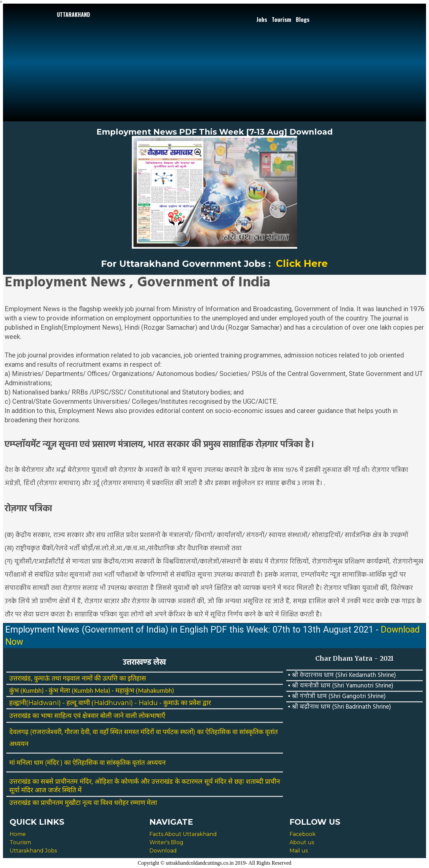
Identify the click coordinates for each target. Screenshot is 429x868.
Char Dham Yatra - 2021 (354, 658)
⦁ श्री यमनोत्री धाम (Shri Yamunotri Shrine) (341, 686)
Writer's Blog (166, 842)
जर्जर (54, 790)
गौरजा (72, 732)
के (117, 781)
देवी (85, 732)
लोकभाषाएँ (152, 716)
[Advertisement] (74, 67)
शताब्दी (255, 781)
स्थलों (187, 732)
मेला (152, 803)
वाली (131, 716)
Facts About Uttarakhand (183, 834)
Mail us (299, 851)
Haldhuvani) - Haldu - (129, 703)
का (36, 716)
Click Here (302, 263)
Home (18, 834)
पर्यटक (171, 732)
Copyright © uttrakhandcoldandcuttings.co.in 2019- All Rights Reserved (215, 863)
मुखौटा (73, 803)
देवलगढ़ (19, 732)
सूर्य (209, 781)
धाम (39, 763)
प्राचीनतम (66, 781)
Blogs (303, 19)
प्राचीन (273, 781)
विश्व (106, 803)
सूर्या (14, 790)
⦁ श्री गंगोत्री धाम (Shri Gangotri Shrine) (337, 696)
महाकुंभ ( (127, 690)
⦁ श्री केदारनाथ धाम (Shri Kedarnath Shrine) (342, 675)
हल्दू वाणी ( (80, 703)
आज (40, 790)
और (145, 781)
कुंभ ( (16, 690)
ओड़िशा (104, 781)
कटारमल (192, 781)
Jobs (262, 19)
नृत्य (87, 803)
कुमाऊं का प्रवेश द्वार (187, 703)
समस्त (131, 732)
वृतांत (271, 732)
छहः (239, 781)
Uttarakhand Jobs (33, 851)
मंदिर (53, 763)
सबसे (47, 781)
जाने (118, 716)
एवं (77, 716)
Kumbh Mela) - (95, 690)
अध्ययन (19, 744)
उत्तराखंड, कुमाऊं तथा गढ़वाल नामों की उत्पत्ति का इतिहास (78, 678)
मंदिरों (147, 732)
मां (12, 763)
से (230, 781)
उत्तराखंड (20, 716)
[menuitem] (262, 20)
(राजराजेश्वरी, (46, 732)
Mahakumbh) (156, 690)
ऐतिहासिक (218, 732)
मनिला (24, 763)
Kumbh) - (36, 690)
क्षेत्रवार (90, 716)
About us (302, 842)
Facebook (303, 834)
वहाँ (104, 732)
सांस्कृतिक (251, 732)
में (80, 790)
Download (163, 851)
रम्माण (138, 803)
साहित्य (63, 716)
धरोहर (121, 803)
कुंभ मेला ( (61, 690)
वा (95, 732)
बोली (106, 716)
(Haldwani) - (46, 703)
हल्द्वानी (18, 703)
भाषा (47, 716)
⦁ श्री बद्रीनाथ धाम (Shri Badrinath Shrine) (339, 707)
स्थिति (69, 790)
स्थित (116, 732)
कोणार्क (130, 781)
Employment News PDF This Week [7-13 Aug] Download (215, 132)
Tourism (281, 19)
